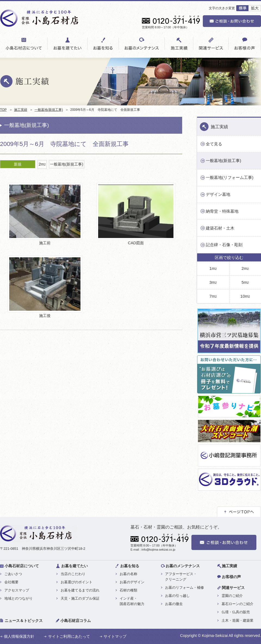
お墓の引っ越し (177, 596)
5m (245, 282)
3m (213, 282)
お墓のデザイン (132, 582)
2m (42, 164)
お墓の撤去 (174, 604)
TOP (3, 110)
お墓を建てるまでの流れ (80, 590)
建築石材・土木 (220, 228)
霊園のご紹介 (232, 596)
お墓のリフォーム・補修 (184, 587)
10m (245, 296)
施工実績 (21, 110)
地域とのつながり (18, 598)
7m (213, 296)
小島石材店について (22, 566)
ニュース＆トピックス (24, 621)
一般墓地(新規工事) (49, 110)
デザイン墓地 (218, 194)
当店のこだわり (73, 574)
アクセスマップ (17, 590)
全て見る (214, 144)
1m (213, 268)
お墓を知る (130, 566)
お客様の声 (231, 577)
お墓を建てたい (74, 566)
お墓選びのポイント (77, 582)
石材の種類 (128, 590)
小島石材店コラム (76, 621)
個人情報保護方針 (19, 636)
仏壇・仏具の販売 (236, 612)
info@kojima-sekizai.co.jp (158, 550)
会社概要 (11, 582)
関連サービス (233, 588)
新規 (18, 164)
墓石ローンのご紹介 (237, 604)
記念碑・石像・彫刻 (224, 245)
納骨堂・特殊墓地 (222, 211)
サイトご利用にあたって (69, 636)
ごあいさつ (13, 574)
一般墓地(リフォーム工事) (230, 177)
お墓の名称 (128, 574)
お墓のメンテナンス (183, 566)
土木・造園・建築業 (237, 620)
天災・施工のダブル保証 (80, 598)
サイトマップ (115, 636)
